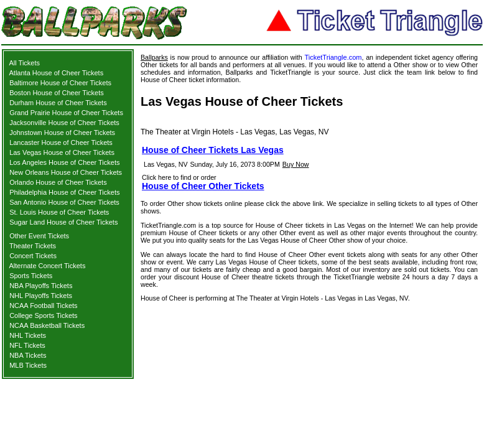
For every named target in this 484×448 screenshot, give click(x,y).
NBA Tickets (28, 355)
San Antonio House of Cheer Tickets (64, 202)
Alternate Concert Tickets (48, 266)
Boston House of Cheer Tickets (57, 93)
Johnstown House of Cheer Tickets (62, 133)
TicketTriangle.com (333, 57)
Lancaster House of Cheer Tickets (61, 142)
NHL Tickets (28, 335)
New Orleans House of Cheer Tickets (66, 172)
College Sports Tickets (43, 315)
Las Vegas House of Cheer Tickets (62, 152)
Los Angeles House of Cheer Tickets (64, 162)
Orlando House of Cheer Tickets (58, 182)
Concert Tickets (33, 256)
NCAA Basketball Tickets (47, 325)
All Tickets (25, 63)
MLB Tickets (28, 365)
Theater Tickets (33, 246)
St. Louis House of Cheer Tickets (59, 212)
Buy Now (296, 164)
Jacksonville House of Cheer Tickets (64, 123)
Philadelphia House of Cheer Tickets (64, 192)
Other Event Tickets (39, 236)
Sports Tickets (31, 276)
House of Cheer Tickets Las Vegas (213, 150)
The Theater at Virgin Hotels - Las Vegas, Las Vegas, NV (235, 132)
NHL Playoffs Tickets (41, 296)
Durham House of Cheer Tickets (58, 103)
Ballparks (154, 57)
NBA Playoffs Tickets (41, 286)
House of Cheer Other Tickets (203, 186)
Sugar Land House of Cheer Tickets (63, 222)
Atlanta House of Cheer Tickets (57, 73)
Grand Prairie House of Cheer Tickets (66, 113)
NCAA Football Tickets (43, 306)
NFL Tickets (27, 345)
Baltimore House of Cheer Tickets (60, 83)
